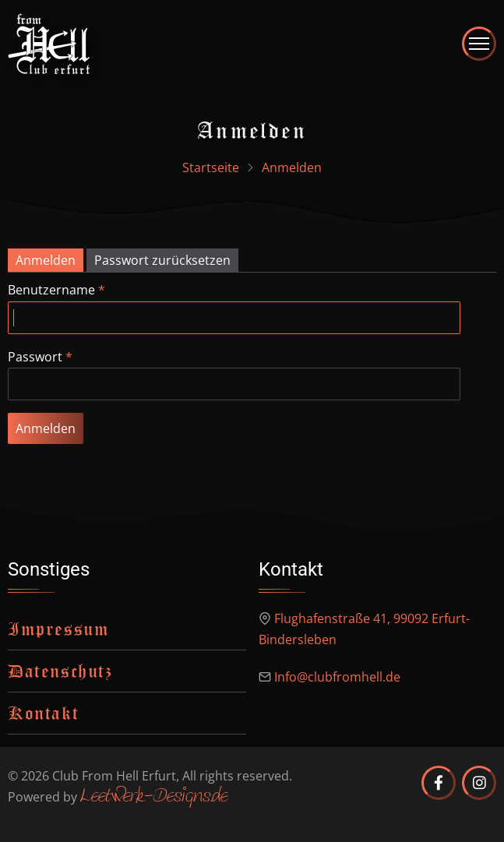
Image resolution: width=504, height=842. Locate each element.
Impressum (58, 629)
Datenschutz (60, 671)
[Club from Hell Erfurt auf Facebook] (439, 783)
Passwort (35, 357)
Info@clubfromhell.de (337, 677)
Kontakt (43, 713)
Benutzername (51, 290)
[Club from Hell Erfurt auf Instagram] (479, 783)
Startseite (211, 167)
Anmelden (46, 260)
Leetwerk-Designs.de (154, 797)
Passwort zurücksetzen (162, 260)
